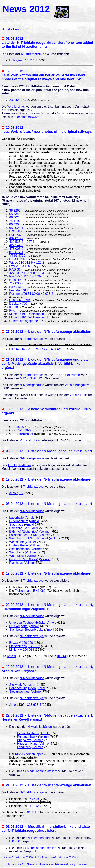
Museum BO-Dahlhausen (27, 314)
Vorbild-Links (16, 106)
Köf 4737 (15, 235)
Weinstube (17, 542)
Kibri (18, 754)
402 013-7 (16, 238)
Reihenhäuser (19, 528)
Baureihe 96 (25, 434)
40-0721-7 (23, 427)
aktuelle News (11, 29)
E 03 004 (15, 841)
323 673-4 (34, 705)
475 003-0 (16, 249)
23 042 (14, 100)
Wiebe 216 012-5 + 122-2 (27, 263)
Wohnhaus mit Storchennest (29, 538)
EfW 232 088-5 (20, 266)
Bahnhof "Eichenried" (24, 531)
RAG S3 (15, 269)
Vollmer (45, 531)
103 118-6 (32, 812)
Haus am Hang (27, 744)
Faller (34, 528)
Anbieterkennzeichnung (63, 864)
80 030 (14, 224)
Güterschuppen (33, 754)
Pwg (12, 310)
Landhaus (24, 747)
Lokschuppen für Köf (23, 535)
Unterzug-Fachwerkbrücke (27, 623)
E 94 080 (15, 231)
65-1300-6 (23, 430)
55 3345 (15, 214)
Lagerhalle (17, 518)
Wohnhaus (17, 552)
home (11, 864)
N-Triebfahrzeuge (34, 54)
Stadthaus (25, 465)
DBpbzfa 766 (18, 304)
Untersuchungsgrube (24, 321)
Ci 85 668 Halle (20, 300)
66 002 (14, 217)
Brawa (14, 643)
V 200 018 (27, 650)
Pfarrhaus (16, 563)
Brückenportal (19, 626)
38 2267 (15, 210)
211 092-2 (35, 806)
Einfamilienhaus (28, 733)
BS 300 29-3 (18, 259)
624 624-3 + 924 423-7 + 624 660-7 (41, 349)
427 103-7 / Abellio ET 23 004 (30, 273)
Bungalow (82, 385)
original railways (28, 117)
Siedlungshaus (19, 549)
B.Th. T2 (15, 280)
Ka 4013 (15, 287)
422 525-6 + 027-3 (22, 242)
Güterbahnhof (19, 521)
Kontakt (83, 864)
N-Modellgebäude (32, 385)
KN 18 (14, 307)
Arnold (70, 385)
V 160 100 (26, 643)
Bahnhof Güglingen (22, 688)
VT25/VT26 (28, 378)
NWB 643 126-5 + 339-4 (26, 276)
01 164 (62, 656)
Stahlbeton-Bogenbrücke (26, 630)
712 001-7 (16, 283)
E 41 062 (39, 591)
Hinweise (43, 864)
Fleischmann (23, 591)
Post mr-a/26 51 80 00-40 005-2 (31, 294)
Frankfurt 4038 (19, 290)
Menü (20, 864)
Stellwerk (16, 685)
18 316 (30, 60)
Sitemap (31, 864)
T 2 (21, 493)
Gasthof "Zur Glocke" (24, 559)
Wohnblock (17, 556)
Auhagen (30, 685)
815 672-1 (16, 252)
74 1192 (15, 221)
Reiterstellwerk (27, 737)
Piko (12, 349)
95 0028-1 (16, 228)
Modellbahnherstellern (42, 771)
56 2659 (33, 799)
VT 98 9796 (17, 256)
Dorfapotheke (19, 545)
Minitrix (14, 650)
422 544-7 (16, 245)
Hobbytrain (17, 60)
